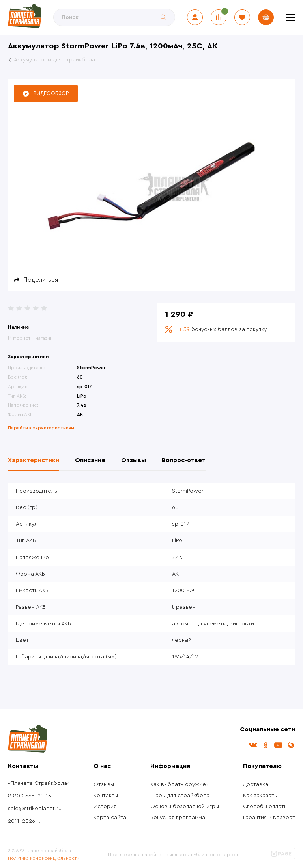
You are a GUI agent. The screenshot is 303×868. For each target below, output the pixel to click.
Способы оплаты (265, 807)
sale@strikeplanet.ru (35, 809)
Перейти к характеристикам (41, 428)
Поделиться (41, 280)
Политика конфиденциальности (44, 858)
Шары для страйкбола (180, 796)
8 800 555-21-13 (30, 796)
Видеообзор (51, 93)
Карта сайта (110, 818)
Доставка (256, 784)
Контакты (106, 796)
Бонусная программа (178, 818)
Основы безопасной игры (185, 807)
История (105, 807)
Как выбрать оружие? (179, 784)
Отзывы (104, 784)
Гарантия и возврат (269, 818)
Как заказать (260, 796)
